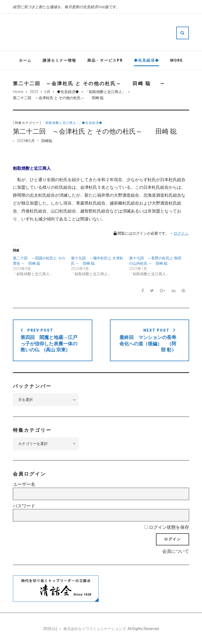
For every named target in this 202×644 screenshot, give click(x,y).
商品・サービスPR (105, 60)
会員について (176, 551)
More (177, 60)
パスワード (24, 506)
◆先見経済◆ (147, 60)
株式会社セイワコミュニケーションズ (95, 629)
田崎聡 (47, 141)
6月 (47, 92)
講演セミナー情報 (59, 60)
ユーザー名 (24, 484)
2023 (34, 92)
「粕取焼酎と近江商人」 (105, 92)
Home (18, 92)
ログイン (181, 233)
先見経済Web (117, 33)
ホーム (25, 60)
